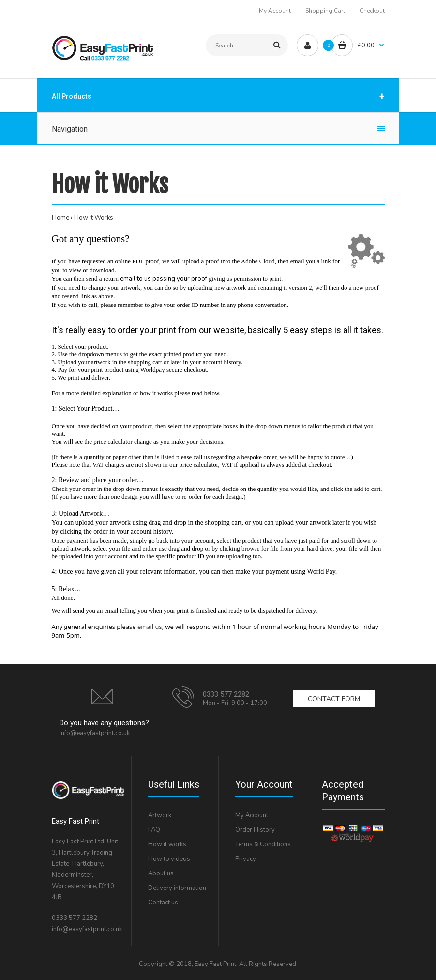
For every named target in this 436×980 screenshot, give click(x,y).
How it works (167, 844)
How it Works (94, 218)
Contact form (334, 699)
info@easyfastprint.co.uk (95, 733)
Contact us (163, 903)
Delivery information (177, 888)
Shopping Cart (325, 11)
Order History (255, 830)
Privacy (246, 859)
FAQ (154, 830)
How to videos (169, 859)
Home (60, 218)
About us (161, 873)
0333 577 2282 (226, 694)
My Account (275, 11)
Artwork (160, 815)
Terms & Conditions (263, 844)
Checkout (372, 11)
